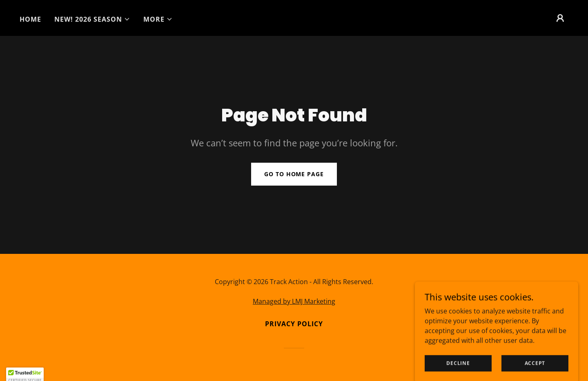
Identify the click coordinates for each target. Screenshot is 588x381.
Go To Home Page (294, 174)
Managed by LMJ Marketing (294, 301)
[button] (92, 19)
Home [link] (30, 19)
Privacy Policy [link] (294, 324)
